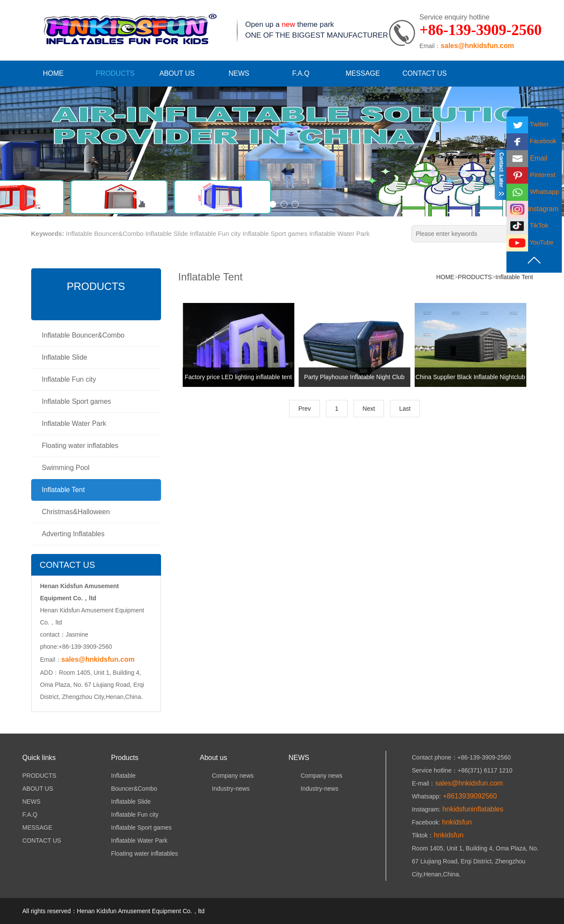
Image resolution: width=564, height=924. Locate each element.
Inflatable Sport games (275, 233)
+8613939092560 (469, 796)
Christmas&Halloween (76, 512)
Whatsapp (533, 192)
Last (405, 409)
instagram (532, 209)
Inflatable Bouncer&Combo (105, 233)
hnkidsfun (456, 822)
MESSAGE (363, 73)
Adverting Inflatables (73, 534)
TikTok (527, 225)
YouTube (530, 242)
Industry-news (225, 789)
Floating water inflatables (80, 446)
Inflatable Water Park (339, 233)
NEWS (239, 73)
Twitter (528, 124)
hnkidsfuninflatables (472, 809)
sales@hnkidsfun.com (477, 46)
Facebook (531, 141)
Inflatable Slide (167, 233)
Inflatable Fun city (215, 233)
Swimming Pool (66, 468)
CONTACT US (425, 73)
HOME (53, 73)
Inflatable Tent (63, 490)
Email (527, 158)
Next (369, 409)
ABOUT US (177, 73)
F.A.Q (301, 73)
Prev (305, 409)
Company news (227, 776)
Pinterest (531, 175)
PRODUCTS (115, 73)
